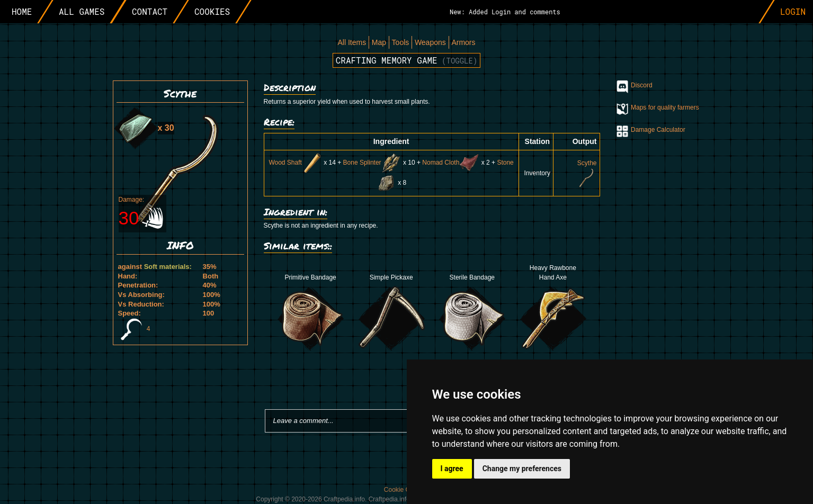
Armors (463, 42)
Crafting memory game (407, 60)
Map (379, 42)
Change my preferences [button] (522, 469)
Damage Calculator (658, 130)
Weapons (430, 42)
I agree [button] (452, 469)
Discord (642, 85)
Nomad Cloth (451, 163)
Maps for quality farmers (665, 107)
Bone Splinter (372, 163)
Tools (401, 42)
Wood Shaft (295, 163)
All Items (352, 42)
